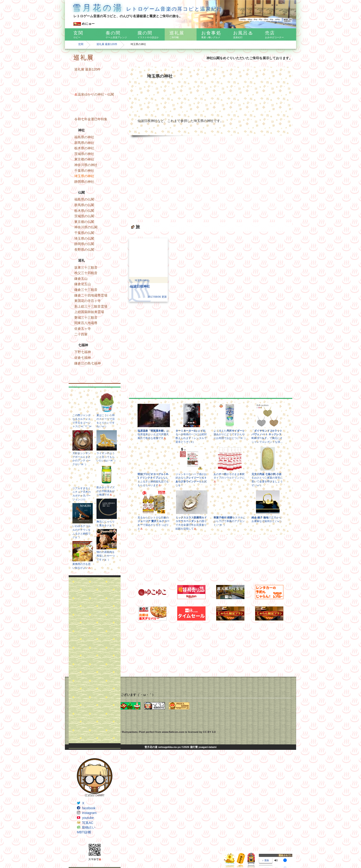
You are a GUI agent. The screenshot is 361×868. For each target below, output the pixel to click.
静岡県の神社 (84, 182)
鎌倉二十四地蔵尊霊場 (91, 295)
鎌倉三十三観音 (86, 290)
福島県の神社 (84, 137)
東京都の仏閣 (84, 222)
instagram (89, 813)
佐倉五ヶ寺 (83, 329)
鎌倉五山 (81, 279)
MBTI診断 (84, 832)
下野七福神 (83, 352)
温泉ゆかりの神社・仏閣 (94, 94)
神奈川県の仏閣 (86, 227)
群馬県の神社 (84, 143)
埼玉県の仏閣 (84, 238)
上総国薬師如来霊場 (89, 312)
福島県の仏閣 (84, 199)
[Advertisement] (95, 660)
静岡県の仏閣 (84, 244)
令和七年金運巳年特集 (91, 119)
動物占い (89, 827)
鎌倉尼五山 (83, 284)
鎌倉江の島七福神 (88, 363)
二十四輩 (81, 334)
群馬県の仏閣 (84, 205)
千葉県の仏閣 (84, 233)
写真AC (88, 823)
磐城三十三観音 (86, 317)
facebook (89, 808)
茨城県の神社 (84, 154)
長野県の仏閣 (84, 250)
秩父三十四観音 (86, 273)
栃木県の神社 (84, 148)
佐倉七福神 (83, 358)
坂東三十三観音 (86, 267)
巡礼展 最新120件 (107, 44)
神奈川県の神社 (86, 165)
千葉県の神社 (84, 171)
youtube (88, 818)
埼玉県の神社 (84, 176)
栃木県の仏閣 (84, 211)
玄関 (81, 44)
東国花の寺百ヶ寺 (88, 301)
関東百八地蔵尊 (86, 323)
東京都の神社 (84, 159)
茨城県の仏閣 (84, 216)
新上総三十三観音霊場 (91, 306)
